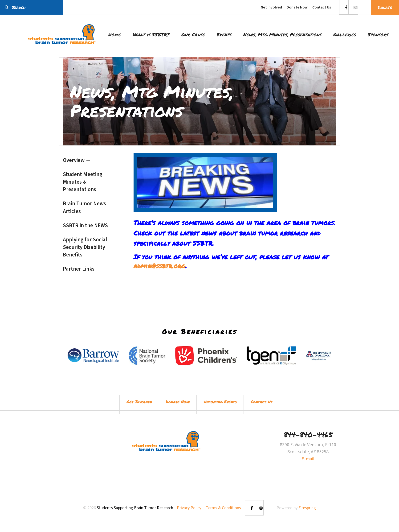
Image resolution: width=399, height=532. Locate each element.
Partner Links (79, 269)
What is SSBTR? (151, 34)
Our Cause (193, 34)
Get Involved (271, 7)
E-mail (308, 459)
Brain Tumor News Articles (84, 207)
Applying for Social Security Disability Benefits (85, 247)
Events (224, 34)
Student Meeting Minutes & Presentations (83, 182)
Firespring (307, 508)
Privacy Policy (189, 508)
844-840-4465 (308, 435)
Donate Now (297, 7)
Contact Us (322, 7)
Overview (74, 160)
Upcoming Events (220, 402)
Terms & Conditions (223, 508)
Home (115, 34)
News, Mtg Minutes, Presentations (282, 34)
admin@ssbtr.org (159, 266)
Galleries (345, 34)
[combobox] (32, 7)
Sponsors (378, 34)
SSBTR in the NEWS (85, 225)
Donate (385, 7)
